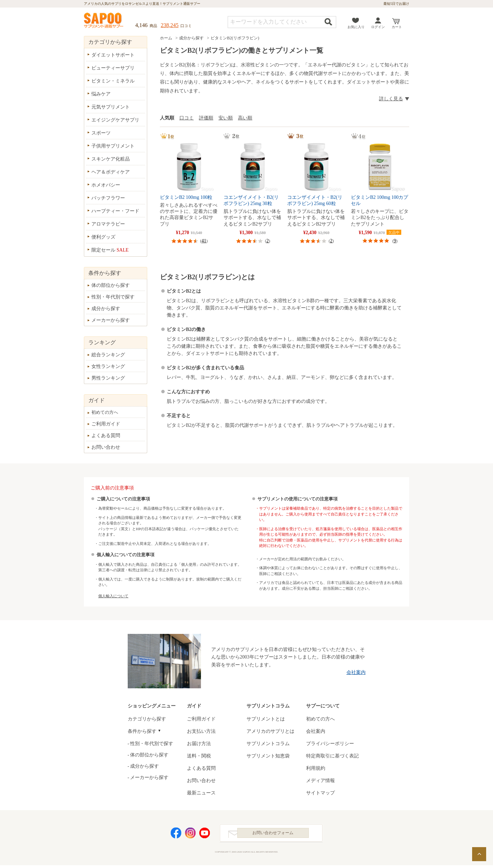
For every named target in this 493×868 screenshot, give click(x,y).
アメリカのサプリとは (270, 731)
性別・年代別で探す (113, 297)
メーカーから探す (111, 320)
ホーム (166, 38)
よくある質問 (106, 436)
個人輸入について (113, 596)
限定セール (110, 250)
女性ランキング (108, 366)
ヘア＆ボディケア (111, 172)
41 (204, 241)
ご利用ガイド (106, 424)
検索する (328, 22)
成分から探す (191, 38)
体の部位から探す (111, 285)
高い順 (245, 118)
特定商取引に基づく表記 (332, 756)
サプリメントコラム (268, 744)
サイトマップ (320, 793)
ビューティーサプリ (113, 68)
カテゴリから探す (147, 719)
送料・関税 (199, 756)
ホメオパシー (106, 185)
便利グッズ (103, 237)
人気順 (167, 118)
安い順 (226, 118)
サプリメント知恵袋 (268, 756)
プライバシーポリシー (330, 744)
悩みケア (101, 94)
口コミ (187, 118)
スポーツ (101, 133)
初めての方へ (105, 412)
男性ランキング (108, 378)
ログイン (378, 27)
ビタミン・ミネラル (113, 81)
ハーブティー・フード (115, 211)
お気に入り (356, 27)
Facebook (176, 834)
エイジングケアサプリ (115, 120)
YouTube (205, 834)
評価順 (206, 118)
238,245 (170, 25)
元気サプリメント (111, 107)
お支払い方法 (201, 731)
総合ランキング (108, 355)
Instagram (190, 834)
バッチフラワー (108, 198)
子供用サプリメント (113, 146)
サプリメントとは (266, 719)
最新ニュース (201, 793)
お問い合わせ (106, 447)
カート (397, 27)
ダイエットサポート (113, 55)
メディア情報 (320, 781)
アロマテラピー (108, 224)
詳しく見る (391, 99)
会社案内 (356, 672)
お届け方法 (199, 744)
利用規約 (316, 768)
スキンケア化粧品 (111, 159)
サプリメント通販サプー (104, 21)
